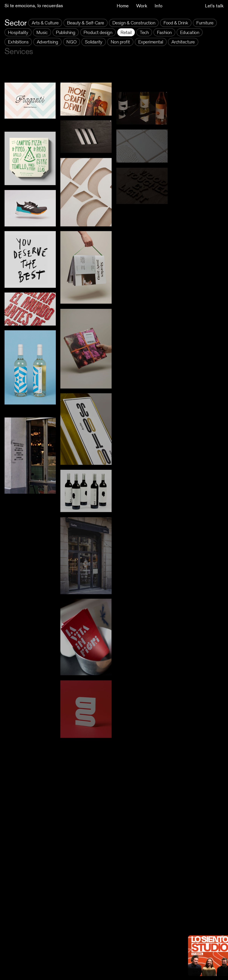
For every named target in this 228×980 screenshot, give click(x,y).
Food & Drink (176, 23)
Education (190, 32)
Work (142, 6)
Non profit (120, 42)
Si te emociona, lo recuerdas (34, 5)
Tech (144, 32)
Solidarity (94, 42)
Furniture (205, 23)
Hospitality (18, 32)
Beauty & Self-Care (86, 23)
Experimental (151, 42)
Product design (98, 32)
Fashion (164, 32)
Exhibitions (18, 42)
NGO (71, 42)
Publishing (66, 32)
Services (19, 51)
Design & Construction (134, 23)
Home (123, 6)
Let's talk (214, 6)
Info (159, 6)
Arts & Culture (45, 23)
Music (42, 32)
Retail (126, 32)
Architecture (183, 42)
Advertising (48, 42)
